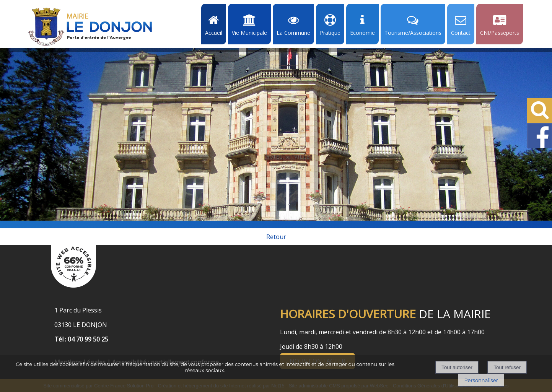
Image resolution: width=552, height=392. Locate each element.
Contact (461, 33)
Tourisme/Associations (413, 33)
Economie (362, 33)
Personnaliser (481, 380)
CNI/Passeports (500, 33)
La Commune (293, 33)
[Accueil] (90, 27)
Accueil (214, 33)
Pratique (330, 33)
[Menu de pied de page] (62, 354)
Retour (276, 237)
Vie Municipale (249, 33)
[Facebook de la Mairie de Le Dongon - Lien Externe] (540, 146)
